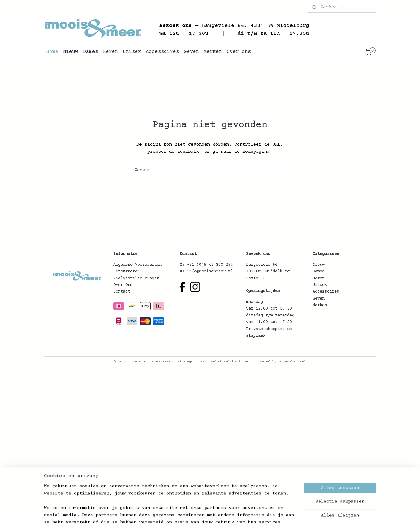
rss (202, 362)
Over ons (239, 52)
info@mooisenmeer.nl (210, 271)
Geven (191, 52)
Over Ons (123, 285)
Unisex (132, 52)
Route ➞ (255, 278)
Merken (213, 52)
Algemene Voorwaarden (137, 265)
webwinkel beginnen (230, 362)
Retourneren (127, 271)
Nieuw (71, 52)
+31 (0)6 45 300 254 (210, 265)
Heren (111, 52)
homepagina (256, 152)
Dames (91, 52)
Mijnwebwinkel (292, 362)
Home (52, 52)
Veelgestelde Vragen (136, 278)
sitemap (185, 362)
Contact (122, 292)
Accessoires (162, 52)
